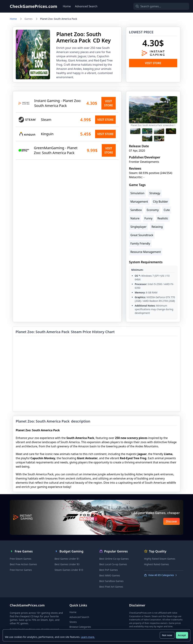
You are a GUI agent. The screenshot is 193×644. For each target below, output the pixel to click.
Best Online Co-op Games (114, 559)
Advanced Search (86, 6)
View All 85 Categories (161, 575)
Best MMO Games (110, 575)
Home (67, 6)
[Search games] (155, 6)
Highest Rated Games (156, 564)
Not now (167, 635)
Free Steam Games (21, 559)
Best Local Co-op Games (113, 564)
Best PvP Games (109, 570)
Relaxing (157, 227)
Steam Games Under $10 (69, 570)
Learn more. (88, 637)
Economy (153, 210)
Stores (73, 622)
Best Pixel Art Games (111, 587)
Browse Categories (80, 627)
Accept (182, 635)
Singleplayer (139, 227)
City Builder (160, 202)
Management (139, 202)
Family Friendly (140, 243)
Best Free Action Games (23, 564)
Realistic (163, 218)
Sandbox (136, 210)
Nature (135, 218)
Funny (148, 218)
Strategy (155, 193)
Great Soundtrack (142, 235)
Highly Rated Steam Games (160, 559)
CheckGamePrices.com (33, 6)
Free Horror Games (21, 570)
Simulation (137, 193)
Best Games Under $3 (67, 564)
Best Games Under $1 (67, 559)
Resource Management (146, 252)
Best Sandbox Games (111, 581)
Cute (167, 210)
